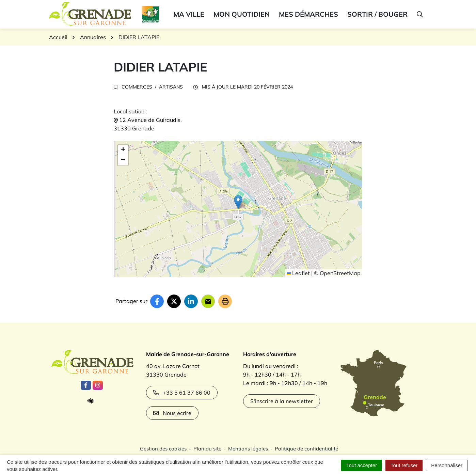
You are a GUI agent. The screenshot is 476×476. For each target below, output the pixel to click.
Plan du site (207, 449)
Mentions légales (248, 449)
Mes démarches (308, 14)
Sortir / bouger (377, 14)
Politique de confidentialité (306, 449)
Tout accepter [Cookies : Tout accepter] (362, 465)
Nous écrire (172, 413)
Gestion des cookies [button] (163, 449)
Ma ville (189, 14)
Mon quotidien (242, 14)
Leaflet (298, 273)
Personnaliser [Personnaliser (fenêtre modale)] (447, 465)
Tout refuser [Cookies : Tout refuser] (404, 465)
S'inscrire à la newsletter (282, 401)
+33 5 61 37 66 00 (182, 393)
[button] (419, 14)
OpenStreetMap (340, 273)
